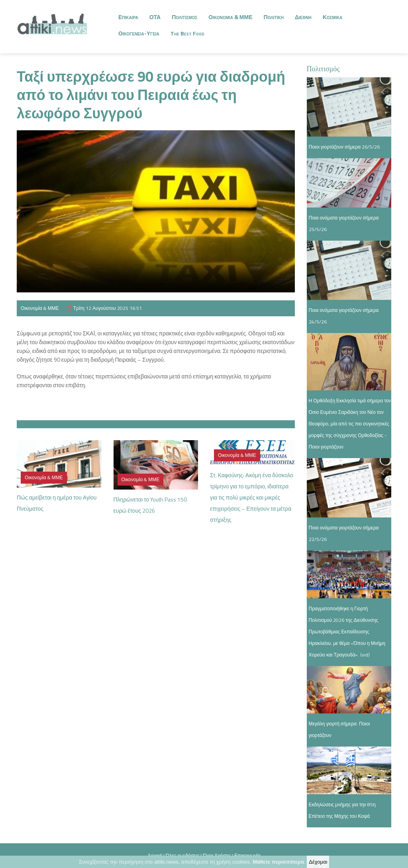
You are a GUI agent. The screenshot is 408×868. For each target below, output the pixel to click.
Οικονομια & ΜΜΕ (230, 17)
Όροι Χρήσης (217, 855)
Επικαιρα (128, 17)
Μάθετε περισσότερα (278, 863)
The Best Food (187, 33)
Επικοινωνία (247, 855)
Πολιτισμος (184, 17)
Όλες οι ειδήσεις (182, 855)
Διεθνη (303, 17)
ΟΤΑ (155, 17)
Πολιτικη (274, 17)
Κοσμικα (332, 17)
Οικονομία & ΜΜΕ (40, 308)
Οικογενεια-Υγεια (139, 33)
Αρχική (155, 855)
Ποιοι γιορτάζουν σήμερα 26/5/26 (344, 147)
